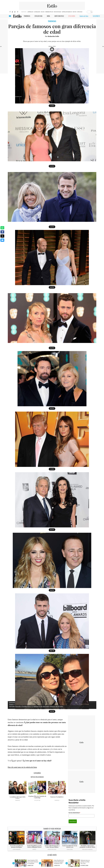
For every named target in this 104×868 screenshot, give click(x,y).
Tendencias (18, 800)
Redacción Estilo (53, 36)
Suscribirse (73, 821)
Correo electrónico (74, 813)
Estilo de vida (37, 800)
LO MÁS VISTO (52, 855)
